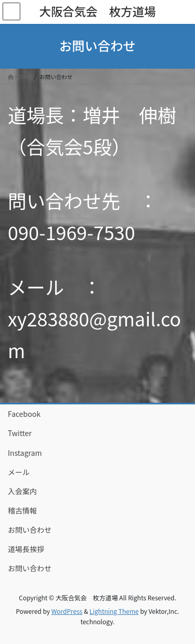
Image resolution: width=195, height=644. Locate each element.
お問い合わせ (30, 530)
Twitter (20, 433)
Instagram (25, 453)
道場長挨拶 (26, 549)
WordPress (67, 611)
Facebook (24, 414)
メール (19, 472)
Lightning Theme (114, 611)
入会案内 (22, 491)
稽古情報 (22, 510)
